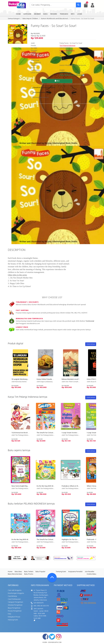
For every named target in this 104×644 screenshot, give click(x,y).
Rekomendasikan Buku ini (41, 93)
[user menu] (92, 5)
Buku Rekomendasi (15, 574)
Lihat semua (91, 344)
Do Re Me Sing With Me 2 (46, 486)
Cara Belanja (12, 596)
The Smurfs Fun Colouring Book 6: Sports (51, 433)
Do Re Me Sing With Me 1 (21, 540)
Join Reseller (90, 572)
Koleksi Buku (91, 574)
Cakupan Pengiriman (15, 602)
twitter (52, 637)
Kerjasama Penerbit (75, 572)
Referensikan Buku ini (40, 97)
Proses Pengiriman (15, 611)
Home (10, 572)
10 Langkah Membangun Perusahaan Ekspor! (27, 379)
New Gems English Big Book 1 (22, 486)
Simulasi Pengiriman (15, 605)
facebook (45, 637)
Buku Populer (40, 572)
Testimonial (90, 321)
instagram (58, 637)
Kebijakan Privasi (14, 617)
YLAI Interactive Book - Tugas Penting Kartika (28, 433)
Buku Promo (29, 574)
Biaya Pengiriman (14, 608)
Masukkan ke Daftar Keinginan (43, 88)
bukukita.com (56, 642)
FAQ (9, 614)
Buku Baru (18, 572)
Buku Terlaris (29, 572)
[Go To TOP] (52, 578)
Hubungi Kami (13, 620)
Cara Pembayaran (14, 599)
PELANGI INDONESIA (67, 51)
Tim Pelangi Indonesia (67, 46)
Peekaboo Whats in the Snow (73, 486)
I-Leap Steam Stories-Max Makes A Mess (77, 433)
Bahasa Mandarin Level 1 (70, 379)
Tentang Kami (61, 572)
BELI (57, 81)
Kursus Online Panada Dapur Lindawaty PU (52, 379)
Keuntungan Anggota (16, 593)
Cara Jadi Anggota (15, 590)
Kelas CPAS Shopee (94, 379)
